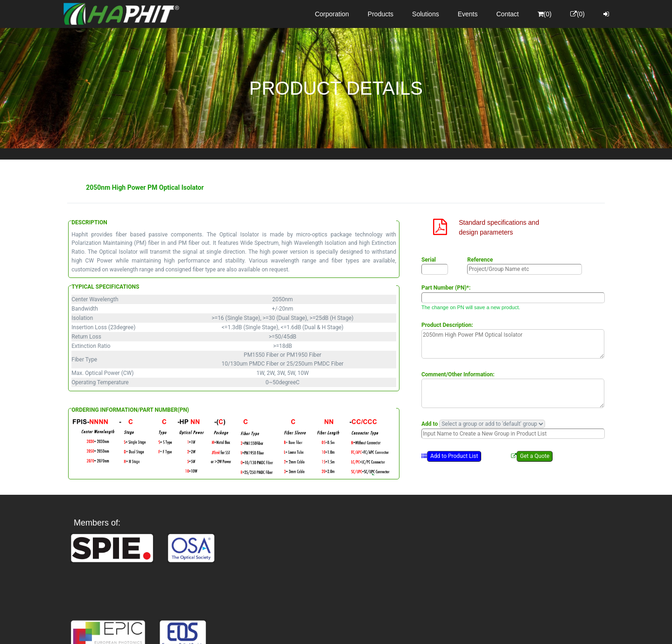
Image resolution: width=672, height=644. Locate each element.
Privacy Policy (390, 629)
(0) (545, 14)
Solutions (426, 14)
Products (381, 14)
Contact (508, 14)
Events (468, 14)
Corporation (332, 14)
